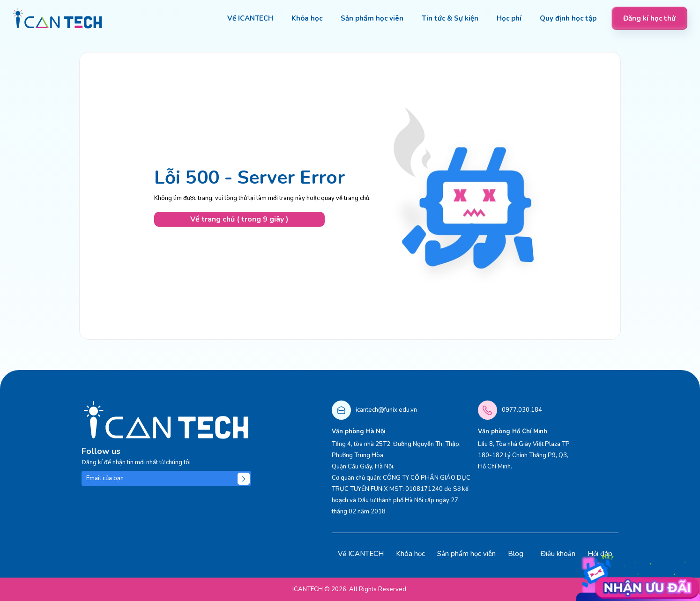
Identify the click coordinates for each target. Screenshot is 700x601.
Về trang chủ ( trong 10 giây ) (239, 219)
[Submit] (244, 479)
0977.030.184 (522, 410)
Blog (516, 554)
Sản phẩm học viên (466, 554)
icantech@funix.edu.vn (386, 410)
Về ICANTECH (361, 554)
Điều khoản (558, 554)
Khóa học (410, 554)
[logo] (57, 18)
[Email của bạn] (166, 479)
